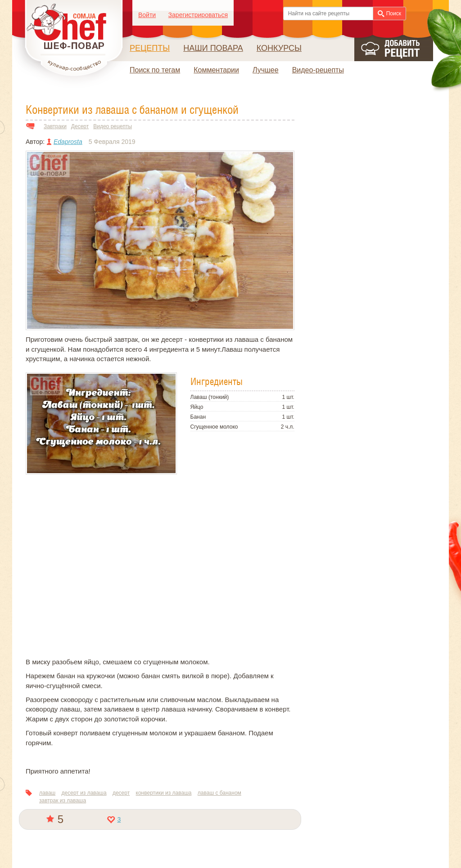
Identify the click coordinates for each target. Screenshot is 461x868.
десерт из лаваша (84, 793)
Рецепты (150, 48)
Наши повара (213, 48)
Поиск (389, 14)
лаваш (47, 793)
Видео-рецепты (318, 70)
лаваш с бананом (219, 793)
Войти (147, 15)
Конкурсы (279, 48)
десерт (121, 793)
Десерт (80, 126)
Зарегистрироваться (198, 15)
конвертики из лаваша (164, 793)
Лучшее (266, 70)
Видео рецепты (113, 126)
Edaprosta (68, 142)
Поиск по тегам (155, 70)
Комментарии (216, 70)
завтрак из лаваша (63, 801)
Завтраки (55, 126)
